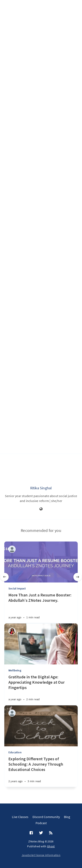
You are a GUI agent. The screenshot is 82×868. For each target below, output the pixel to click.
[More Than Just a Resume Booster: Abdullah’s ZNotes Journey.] (41, 608)
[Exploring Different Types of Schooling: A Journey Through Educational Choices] (41, 772)
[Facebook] (31, 833)
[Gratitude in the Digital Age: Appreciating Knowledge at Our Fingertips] (41, 690)
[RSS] (51, 833)
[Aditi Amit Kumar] (12, 713)
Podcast (41, 823)
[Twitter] (41, 833)
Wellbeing (15, 670)
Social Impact (17, 588)
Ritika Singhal (41, 488)
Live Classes (20, 817)
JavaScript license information (41, 855)
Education (15, 752)
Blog (67, 817)
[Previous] (5, 577)
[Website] (41, 509)
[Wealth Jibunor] (12, 631)
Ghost (51, 846)
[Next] (77, 577)
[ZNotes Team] (12, 549)
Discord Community (46, 817)
